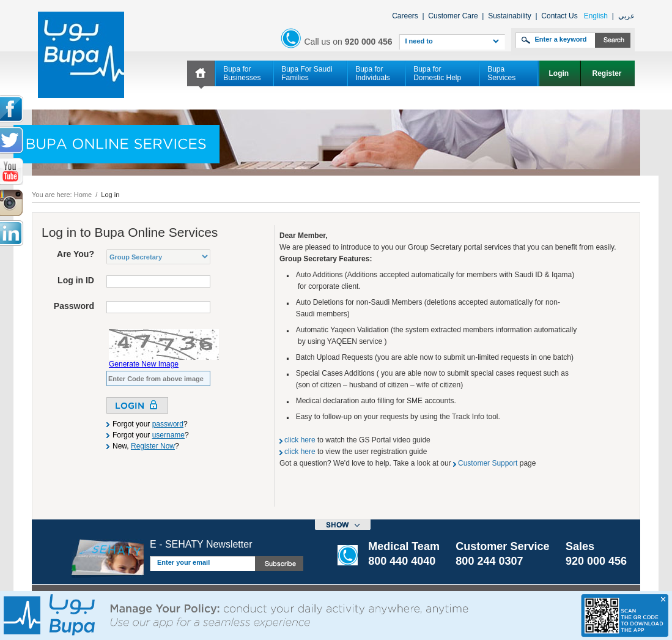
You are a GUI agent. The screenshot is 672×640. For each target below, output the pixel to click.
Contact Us (559, 16)
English (596, 16)
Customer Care (453, 16)
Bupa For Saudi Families (307, 73)
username (168, 435)
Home (83, 195)
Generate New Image (144, 364)
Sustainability (510, 16)
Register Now (153, 446)
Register (608, 73)
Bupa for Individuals (373, 73)
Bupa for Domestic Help (437, 73)
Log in (110, 195)
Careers (405, 16)
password (168, 424)
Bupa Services (501, 73)
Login (560, 73)
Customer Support (488, 463)
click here (300, 440)
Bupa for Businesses (242, 73)
